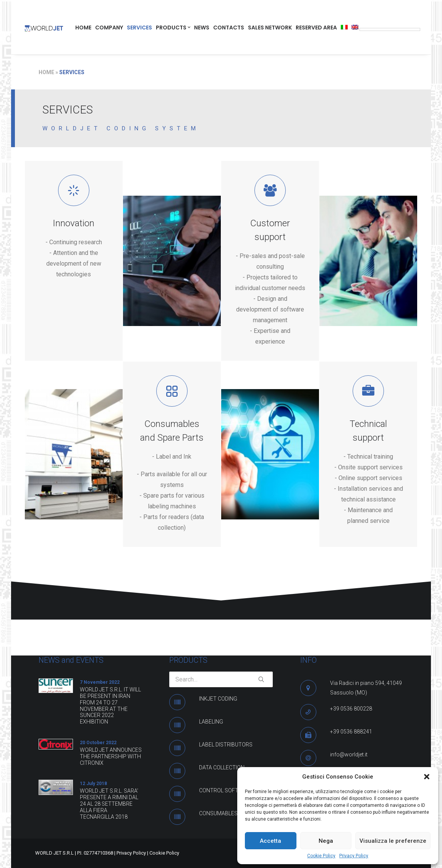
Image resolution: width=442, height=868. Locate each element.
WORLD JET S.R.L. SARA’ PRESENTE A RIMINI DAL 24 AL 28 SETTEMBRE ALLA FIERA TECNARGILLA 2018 (109, 804)
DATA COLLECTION (222, 767)
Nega (326, 841)
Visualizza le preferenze (393, 841)
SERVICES (139, 28)
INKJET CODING (218, 699)
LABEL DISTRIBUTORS (226, 745)
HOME (83, 28)
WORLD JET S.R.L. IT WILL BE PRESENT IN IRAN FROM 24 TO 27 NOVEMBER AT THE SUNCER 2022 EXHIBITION (110, 706)
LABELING (211, 722)
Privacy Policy (354, 856)
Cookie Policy (321, 856)
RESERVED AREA (316, 28)
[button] (427, 777)
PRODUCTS (173, 28)
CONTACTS (229, 28)
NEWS (202, 28)
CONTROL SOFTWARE (226, 790)
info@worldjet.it (349, 754)
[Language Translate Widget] (390, 29)
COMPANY (109, 28)
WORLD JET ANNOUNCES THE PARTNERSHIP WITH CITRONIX (111, 756)
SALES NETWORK (270, 28)
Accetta (270, 841)
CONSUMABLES (218, 813)
